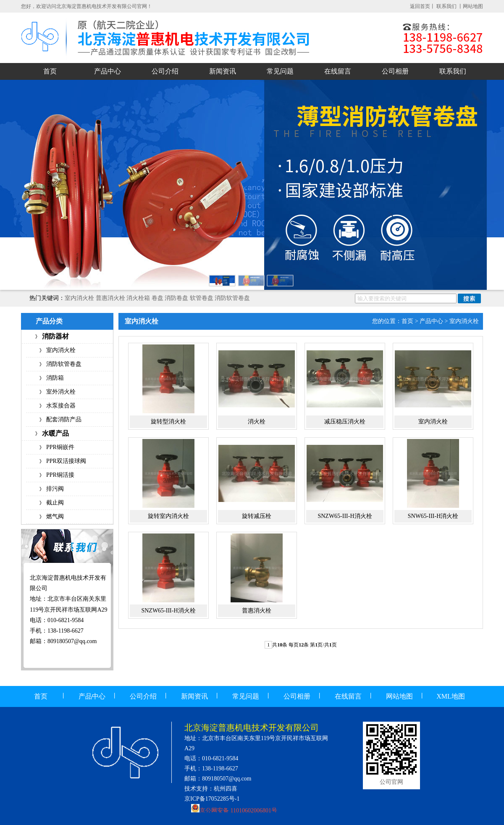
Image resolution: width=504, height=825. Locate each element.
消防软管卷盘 (232, 298)
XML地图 (451, 696)
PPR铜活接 (60, 475)
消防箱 (55, 378)
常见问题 (280, 71)
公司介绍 (165, 71)
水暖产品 (55, 433)
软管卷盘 (202, 298)
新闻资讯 (223, 71)
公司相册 (395, 71)
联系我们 (447, 6)
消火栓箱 (138, 298)
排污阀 (55, 489)
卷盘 (157, 298)
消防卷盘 (176, 298)
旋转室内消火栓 (168, 516)
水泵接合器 (61, 406)
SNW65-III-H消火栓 (433, 516)
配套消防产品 (64, 419)
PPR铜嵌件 (60, 447)
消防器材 (55, 336)
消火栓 (257, 422)
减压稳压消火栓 (345, 422)
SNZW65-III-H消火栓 (345, 516)
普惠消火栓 (110, 298)
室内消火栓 (79, 298)
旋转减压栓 (257, 516)
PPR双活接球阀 (66, 461)
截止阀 (55, 503)
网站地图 (473, 6)
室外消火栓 (61, 392)
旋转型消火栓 (168, 422)
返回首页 (420, 6)
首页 (50, 71)
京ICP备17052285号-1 (212, 799)
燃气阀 (55, 516)
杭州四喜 (226, 789)
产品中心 (108, 71)
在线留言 (338, 71)
